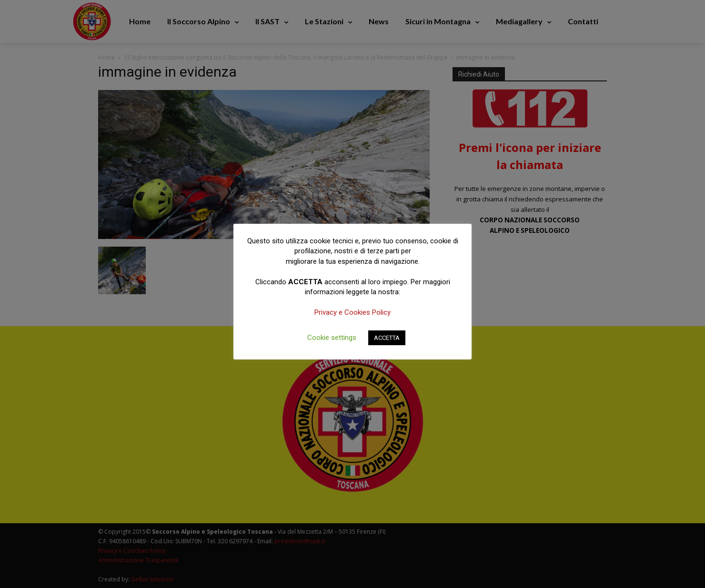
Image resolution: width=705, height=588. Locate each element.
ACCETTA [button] (387, 338)
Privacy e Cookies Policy (352, 312)
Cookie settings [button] (332, 338)
